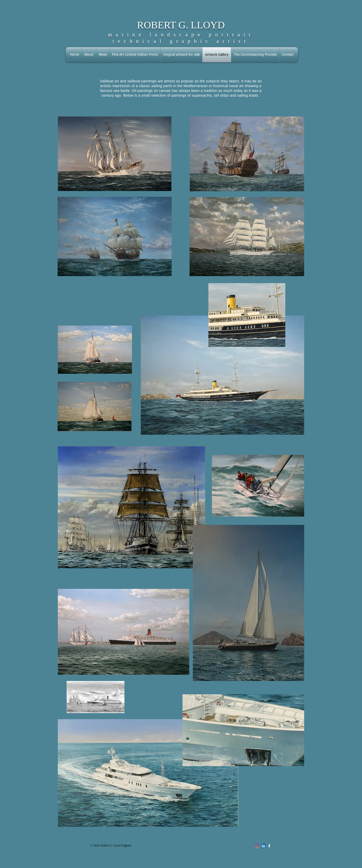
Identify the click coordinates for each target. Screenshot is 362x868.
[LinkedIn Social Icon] (263, 846)
